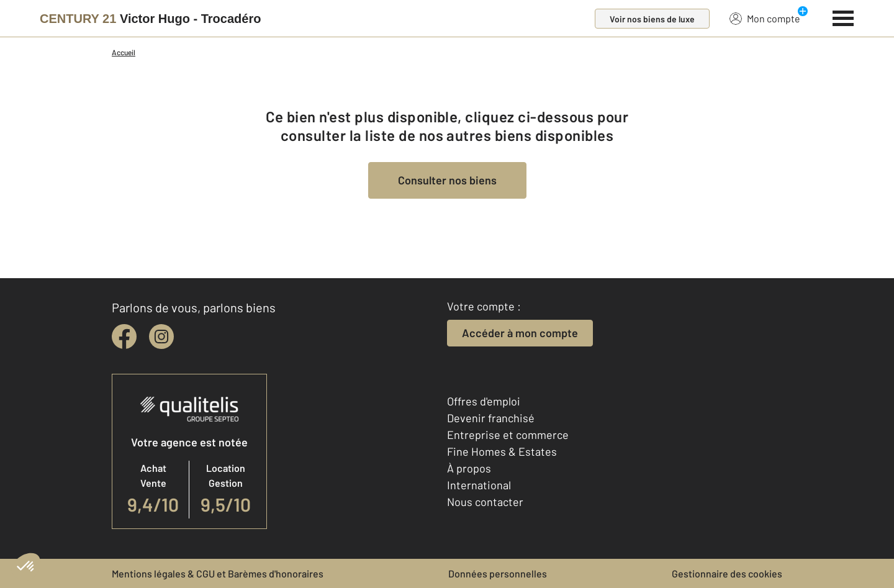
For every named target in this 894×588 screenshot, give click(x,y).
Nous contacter (485, 502)
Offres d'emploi (484, 401)
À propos (469, 468)
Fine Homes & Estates (502, 451)
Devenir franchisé (491, 418)
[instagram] (161, 337)
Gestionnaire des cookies (727, 573)
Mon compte (765, 18)
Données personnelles (498, 573)
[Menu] (843, 17)
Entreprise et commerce (508, 435)
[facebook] (124, 337)
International (479, 485)
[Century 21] (150, 19)
